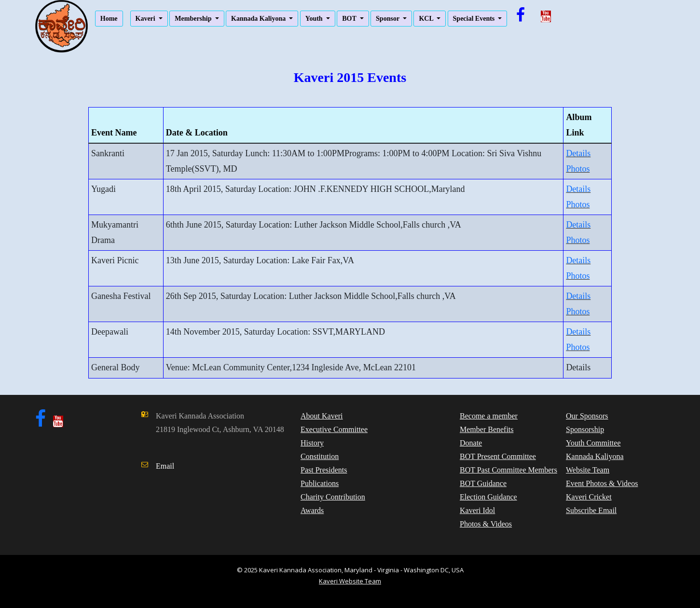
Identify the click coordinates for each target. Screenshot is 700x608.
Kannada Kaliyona (259, 19)
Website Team (588, 470)
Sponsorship (585, 429)
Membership (194, 19)
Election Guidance (488, 497)
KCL (427, 19)
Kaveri (146, 19)
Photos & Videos (486, 524)
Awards (312, 510)
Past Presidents (324, 470)
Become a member (489, 416)
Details (578, 153)
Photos (578, 169)
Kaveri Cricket (589, 497)
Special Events (475, 19)
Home (109, 19)
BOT (350, 19)
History (312, 443)
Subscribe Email (591, 510)
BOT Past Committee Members (508, 470)
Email (165, 466)
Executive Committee (334, 429)
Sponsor (388, 19)
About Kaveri (322, 416)
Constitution (320, 456)
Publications (320, 483)
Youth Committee (593, 443)
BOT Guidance (483, 483)
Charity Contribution (333, 497)
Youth (315, 19)
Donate (471, 443)
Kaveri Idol (477, 510)
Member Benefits (487, 429)
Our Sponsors (587, 416)
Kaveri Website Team (350, 581)
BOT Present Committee (498, 456)
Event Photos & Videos (602, 483)
